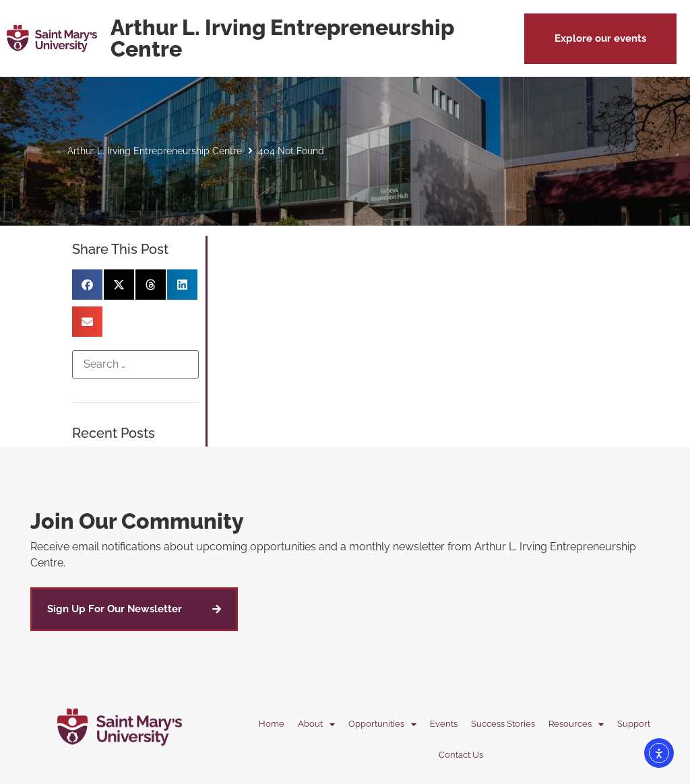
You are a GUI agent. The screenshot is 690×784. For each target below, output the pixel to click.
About (316, 724)
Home (272, 724)
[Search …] (135, 364)
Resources (576, 724)
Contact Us (461, 755)
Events (444, 724)
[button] (600, 39)
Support (634, 724)
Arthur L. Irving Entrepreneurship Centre (155, 151)
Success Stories (503, 724)
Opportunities (382, 724)
